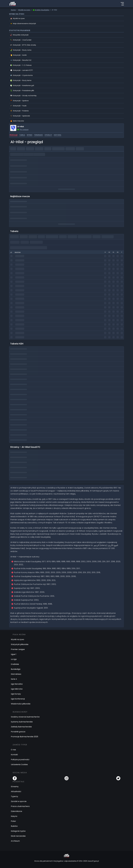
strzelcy (48, 135)
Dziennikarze (16, 811)
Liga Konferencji (18, 699)
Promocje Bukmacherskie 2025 (25, 737)
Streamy (15, 787)
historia (58, 135)
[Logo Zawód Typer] (13, 4)
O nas (13, 750)
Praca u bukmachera (20, 806)
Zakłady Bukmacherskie (21, 727)
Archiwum (15, 841)
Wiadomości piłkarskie (21, 704)
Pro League (24, 130)
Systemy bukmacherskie (22, 722)
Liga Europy (16, 694)
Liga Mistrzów (17, 689)
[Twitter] (118, 778)
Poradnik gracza (18, 732)
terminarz (38, 135)
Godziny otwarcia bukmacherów (25, 717)
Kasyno (14, 816)
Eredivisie (15, 664)
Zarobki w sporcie (19, 801)
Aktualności (16, 791)
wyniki (30, 135)
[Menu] (122, 4)
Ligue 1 (14, 654)
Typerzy (14, 796)
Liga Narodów (17, 684)
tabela (22, 135)
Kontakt (14, 755)
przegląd (14, 135)
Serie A (14, 679)
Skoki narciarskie (18, 836)
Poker (13, 821)
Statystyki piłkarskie (20, 644)
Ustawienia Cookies (19, 764)
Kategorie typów (18, 831)
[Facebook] (15, 778)
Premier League (18, 649)
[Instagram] (66, 778)
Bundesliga (16, 669)
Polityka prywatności (20, 760)
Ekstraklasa (16, 674)
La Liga (14, 659)
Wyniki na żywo (17, 639)
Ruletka (14, 826)
